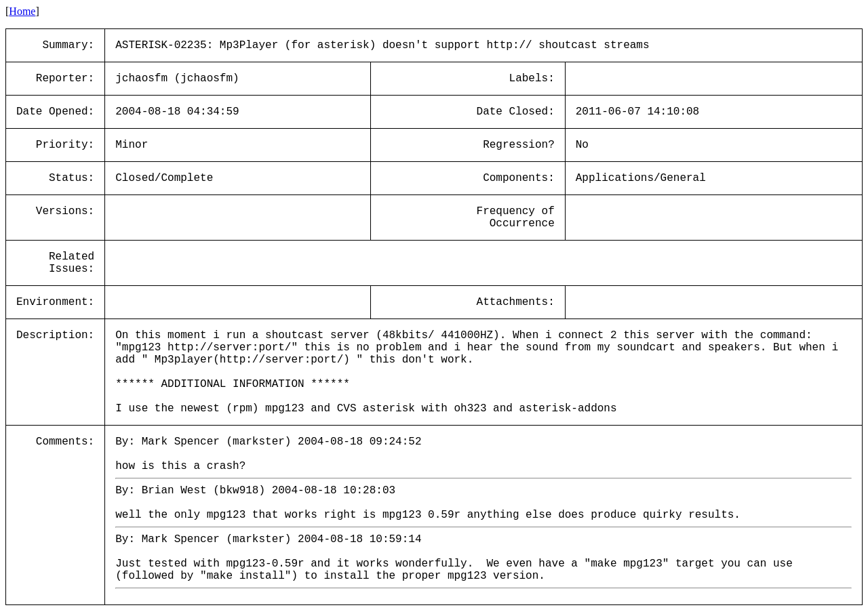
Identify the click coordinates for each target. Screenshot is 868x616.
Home (22, 11)
